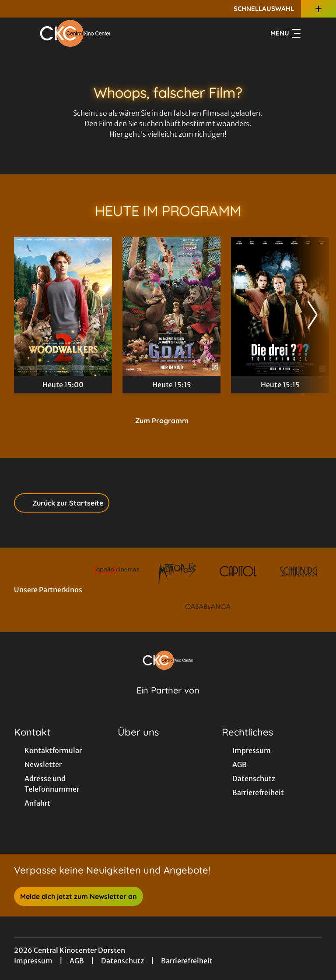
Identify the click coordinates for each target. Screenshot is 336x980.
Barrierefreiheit (187, 961)
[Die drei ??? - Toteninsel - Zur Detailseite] (280, 306)
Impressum (33, 961)
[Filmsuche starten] (313, 33)
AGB (77, 961)
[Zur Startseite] (75, 33)
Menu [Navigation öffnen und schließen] (285, 33)
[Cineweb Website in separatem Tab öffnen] (168, 701)
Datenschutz (122, 961)
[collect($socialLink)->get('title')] (16, 9)
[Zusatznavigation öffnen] (318, 9)
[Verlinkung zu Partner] (117, 571)
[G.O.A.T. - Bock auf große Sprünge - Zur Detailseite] (171, 306)
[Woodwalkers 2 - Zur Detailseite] (63, 306)
